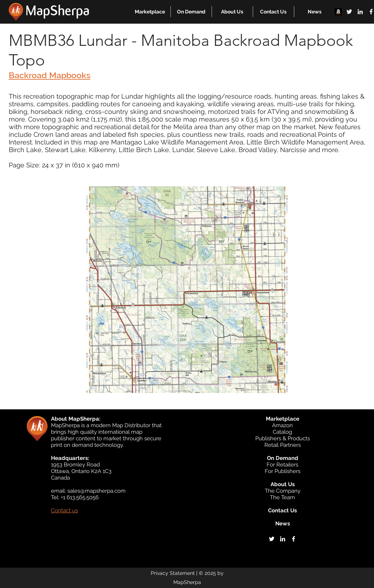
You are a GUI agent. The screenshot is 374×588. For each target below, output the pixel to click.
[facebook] (294, 539)
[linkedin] (360, 12)
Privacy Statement (173, 573)
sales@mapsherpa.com (97, 491)
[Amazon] (338, 12)
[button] (150, 12)
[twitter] (349, 12)
